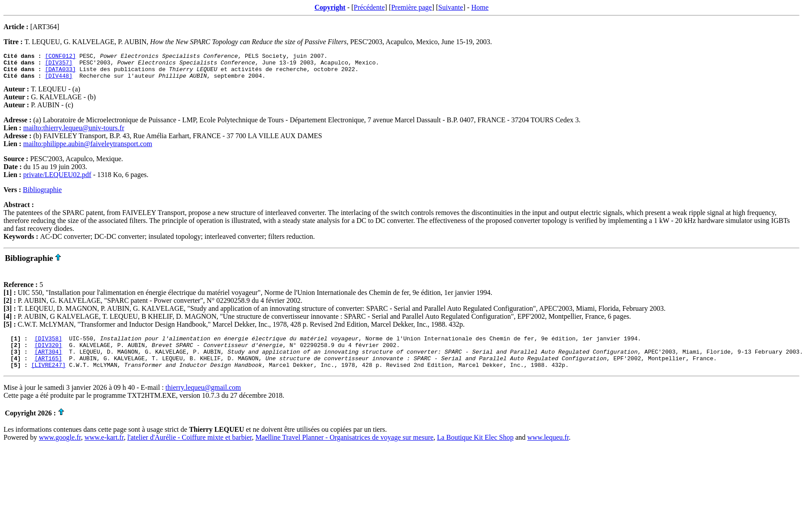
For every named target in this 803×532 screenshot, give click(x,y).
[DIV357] (59, 65)
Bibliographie (42, 195)
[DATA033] (61, 73)
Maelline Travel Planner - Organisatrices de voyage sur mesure (344, 449)
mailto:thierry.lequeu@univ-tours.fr (74, 133)
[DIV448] (59, 81)
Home (480, 7)
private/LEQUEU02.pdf (57, 180)
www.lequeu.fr (548, 449)
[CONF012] (61, 57)
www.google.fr (60, 449)
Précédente (369, 7)
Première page (412, 7)
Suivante (451, 7)
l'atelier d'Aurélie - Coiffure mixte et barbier (189, 449)
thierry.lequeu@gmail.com (203, 399)
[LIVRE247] (48, 377)
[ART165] (48, 369)
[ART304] (48, 361)
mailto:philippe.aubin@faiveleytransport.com (87, 149)
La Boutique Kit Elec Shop (475, 449)
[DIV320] (48, 353)
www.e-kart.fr (104, 449)
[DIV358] (48, 345)
